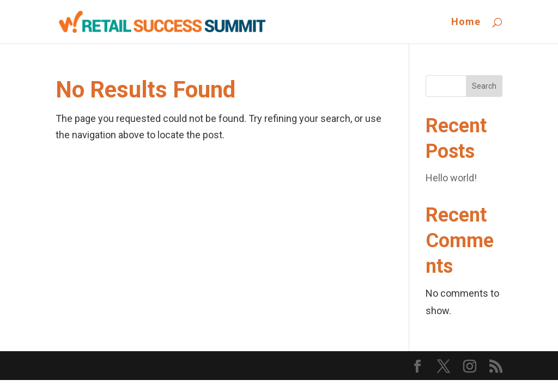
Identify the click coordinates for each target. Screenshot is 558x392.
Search (484, 86)
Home (466, 23)
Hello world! (451, 178)
